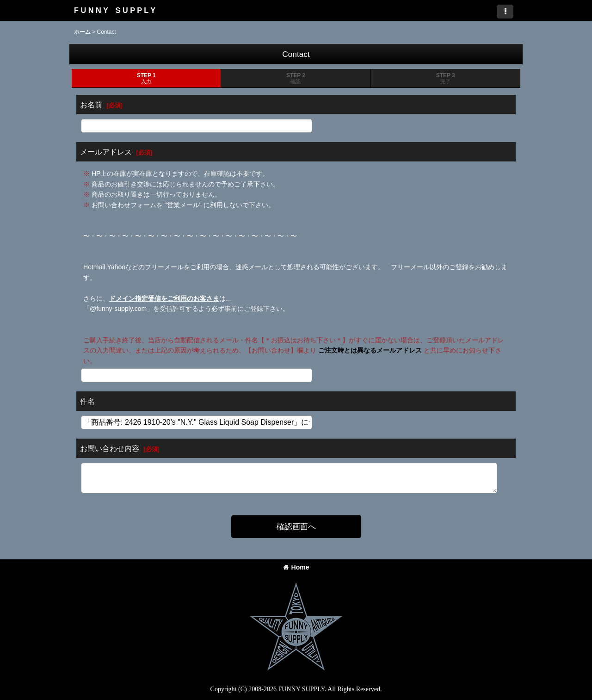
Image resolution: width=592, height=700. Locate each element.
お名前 (91, 105)
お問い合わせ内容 (110, 448)
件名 (87, 401)
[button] (505, 12)
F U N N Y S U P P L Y (115, 10)
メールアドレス (106, 152)
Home (296, 567)
